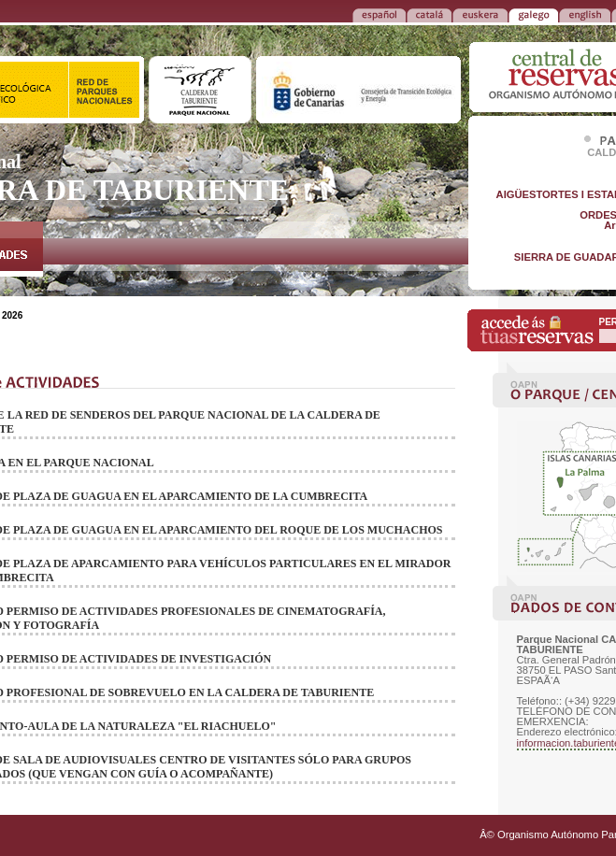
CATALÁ (429, 14)
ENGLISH (585, 14)
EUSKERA (480, 14)
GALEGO (533, 14)
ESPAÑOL (379, 14)
